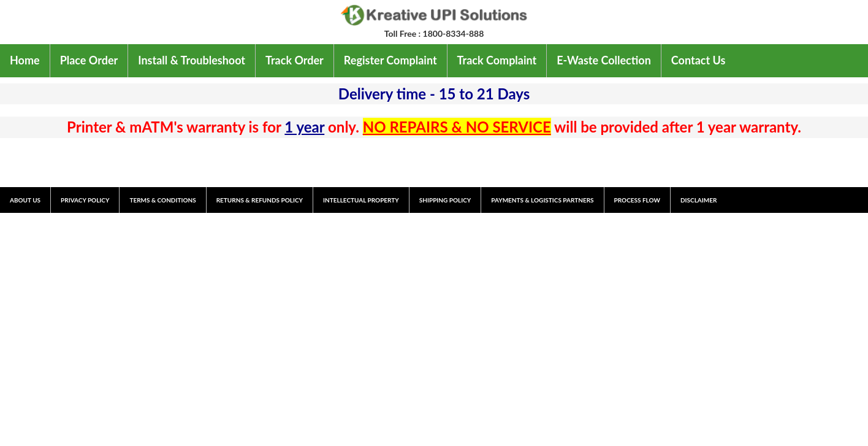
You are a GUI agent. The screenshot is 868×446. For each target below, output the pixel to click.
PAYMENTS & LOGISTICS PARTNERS (542, 200)
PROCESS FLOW (637, 200)
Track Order (295, 60)
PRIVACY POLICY (85, 200)
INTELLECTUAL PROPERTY (361, 200)
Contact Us (699, 60)
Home (25, 60)
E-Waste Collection (604, 60)
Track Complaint (497, 60)
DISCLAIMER (699, 200)
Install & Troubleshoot (192, 60)
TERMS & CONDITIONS (162, 200)
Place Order (89, 60)
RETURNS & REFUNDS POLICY (260, 200)
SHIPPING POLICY (445, 200)
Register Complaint (390, 60)
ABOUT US (25, 200)
